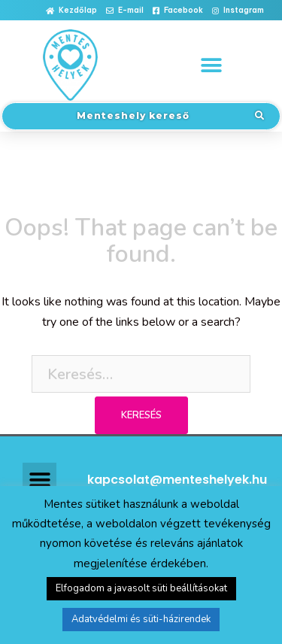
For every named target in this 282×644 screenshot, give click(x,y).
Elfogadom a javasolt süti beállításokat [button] (141, 588)
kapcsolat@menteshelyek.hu (177, 480)
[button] (71, 11)
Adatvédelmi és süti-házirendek (141, 619)
